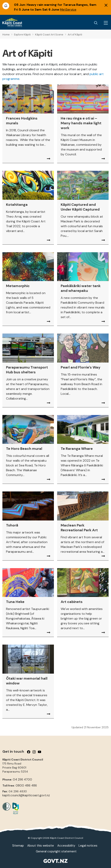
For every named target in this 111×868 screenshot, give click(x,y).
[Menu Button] (106, 23)
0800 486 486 (26, 786)
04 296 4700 (22, 780)
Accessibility (66, 846)
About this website (41, 846)
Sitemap (18, 846)
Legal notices (88, 846)
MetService (68, 10)
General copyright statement (56, 851)
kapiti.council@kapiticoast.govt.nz (26, 795)
